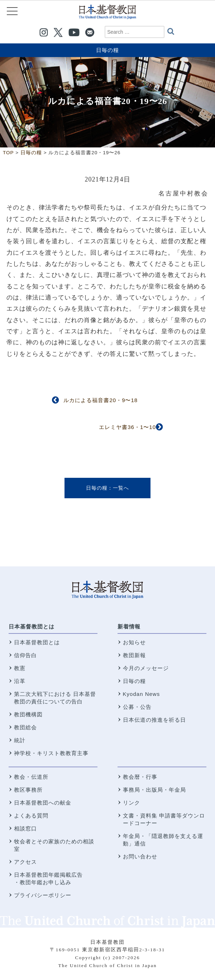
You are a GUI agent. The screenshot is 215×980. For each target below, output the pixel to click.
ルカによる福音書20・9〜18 (101, 400)
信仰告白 (25, 655)
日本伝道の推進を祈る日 (154, 720)
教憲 (20, 668)
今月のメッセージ (146, 668)
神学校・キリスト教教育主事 (51, 753)
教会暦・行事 (140, 777)
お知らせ (134, 642)
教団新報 (134, 655)
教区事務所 (28, 790)
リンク (132, 803)
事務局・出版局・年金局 (154, 790)
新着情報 (129, 626)
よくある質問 (31, 816)
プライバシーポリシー (43, 895)
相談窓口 (25, 828)
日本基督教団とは (32, 626)
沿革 (20, 681)
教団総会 (25, 727)
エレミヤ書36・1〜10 (127, 427)
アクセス (25, 862)
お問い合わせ (140, 856)
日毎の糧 (107, 50)
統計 (20, 740)
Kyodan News (142, 694)
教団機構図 (28, 714)
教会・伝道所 (31, 777)
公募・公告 (137, 707)
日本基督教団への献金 (43, 803)
